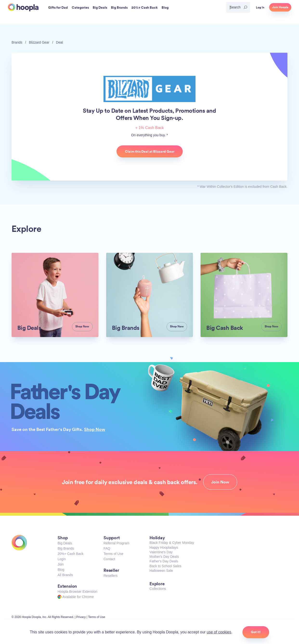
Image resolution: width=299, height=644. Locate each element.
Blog (61, 570)
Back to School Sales (165, 566)
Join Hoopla (280, 7)
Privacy (81, 617)
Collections (158, 589)
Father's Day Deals (164, 561)
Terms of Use (113, 554)
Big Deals (65, 543)
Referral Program (116, 543)
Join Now (220, 482)
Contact (109, 559)
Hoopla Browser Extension (77, 592)
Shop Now (95, 429)
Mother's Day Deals (164, 557)
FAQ (107, 548)
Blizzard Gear (39, 42)
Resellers (110, 576)
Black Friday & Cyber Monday (172, 543)
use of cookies (219, 632)
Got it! (256, 632)
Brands (17, 42)
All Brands (65, 575)
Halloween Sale (161, 571)
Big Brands (66, 548)
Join (61, 564)
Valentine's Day (161, 552)
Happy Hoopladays (164, 547)
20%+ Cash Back (71, 554)
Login (62, 559)
